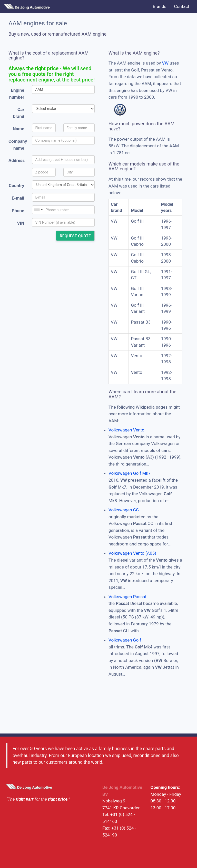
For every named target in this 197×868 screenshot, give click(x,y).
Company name (18, 145)
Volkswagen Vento (126, 430)
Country (16, 185)
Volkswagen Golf (125, 640)
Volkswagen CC (124, 510)
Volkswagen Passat (127, 597)
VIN (21, 223)
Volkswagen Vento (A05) (132, 553)
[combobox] (38, 210)
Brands (160, 6)
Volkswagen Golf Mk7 (130, 473)
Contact (182, 6)
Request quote (75, 236)
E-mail (18, 198)
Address (17, 160)
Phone (18, 211)
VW (165, 63)
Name (19, 129)
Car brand (19, 113)
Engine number (17, 94)
